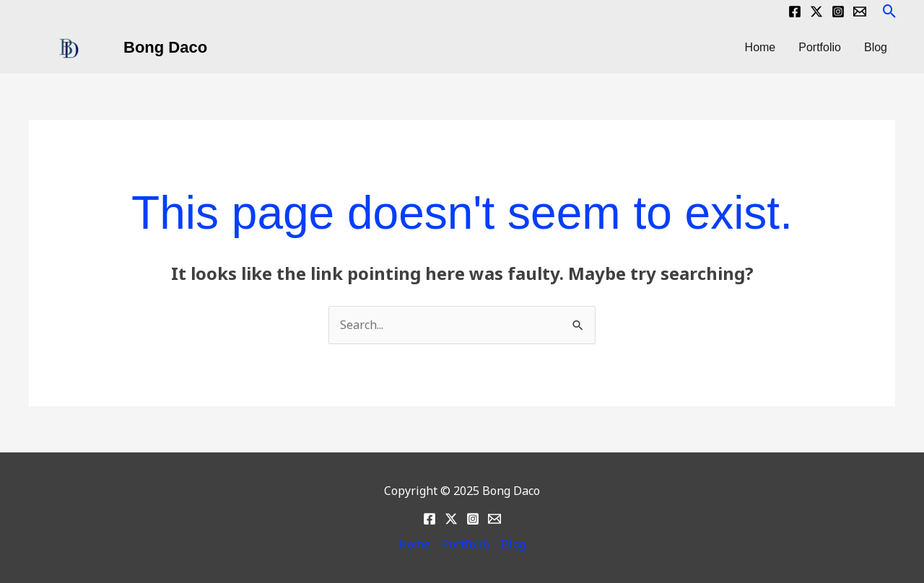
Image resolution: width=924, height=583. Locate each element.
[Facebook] (795, 12)
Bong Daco (165, 47)
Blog (876, 47)
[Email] (860, 12)
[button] (890, 11)
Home (760, 47)
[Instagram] (838, 12)
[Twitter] (816, 12)
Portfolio (820, 47)
